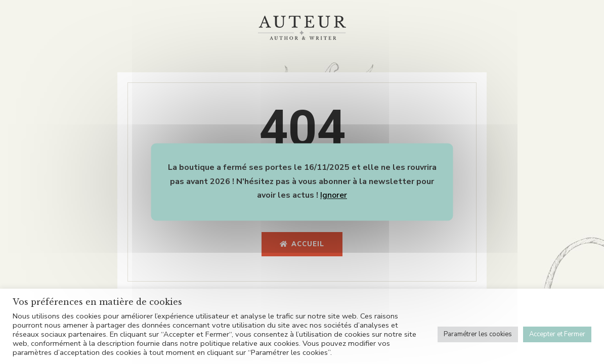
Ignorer (334, 196)
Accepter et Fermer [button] (557, 334)
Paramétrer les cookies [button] (478, 334)
